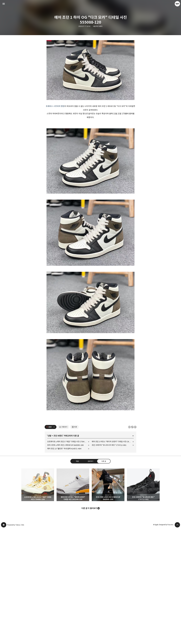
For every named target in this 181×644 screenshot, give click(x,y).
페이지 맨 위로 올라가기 (177, 640)
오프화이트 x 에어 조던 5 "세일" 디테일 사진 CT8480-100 (68, 557)
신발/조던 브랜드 (98, 26)
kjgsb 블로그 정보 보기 (177, 4)
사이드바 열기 (4, 4)
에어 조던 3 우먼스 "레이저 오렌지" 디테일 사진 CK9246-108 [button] (73, 600)
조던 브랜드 (58, 551)
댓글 (77, 577)
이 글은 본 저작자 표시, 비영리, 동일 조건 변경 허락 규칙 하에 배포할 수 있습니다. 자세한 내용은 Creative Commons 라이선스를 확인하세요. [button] (132, 542)
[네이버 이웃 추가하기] (74, 542)
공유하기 (90, 577)
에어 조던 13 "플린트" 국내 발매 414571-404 (64, 564)
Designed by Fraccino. (166, 640)
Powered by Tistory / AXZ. (16, 640)
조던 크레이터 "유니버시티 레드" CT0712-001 (109, 561)
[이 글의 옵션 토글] (54, 542)
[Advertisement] (90, 59)
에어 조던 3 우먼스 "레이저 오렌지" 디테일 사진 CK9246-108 (113, 557)
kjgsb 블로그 (4, 640)
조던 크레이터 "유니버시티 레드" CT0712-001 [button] (143, 600)
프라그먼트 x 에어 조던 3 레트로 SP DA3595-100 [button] (108, 600)
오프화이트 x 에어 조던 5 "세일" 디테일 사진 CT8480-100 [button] (38, 600)
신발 (49, 551)
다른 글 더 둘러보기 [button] (89, 624)
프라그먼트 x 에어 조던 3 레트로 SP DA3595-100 (65, 561)
